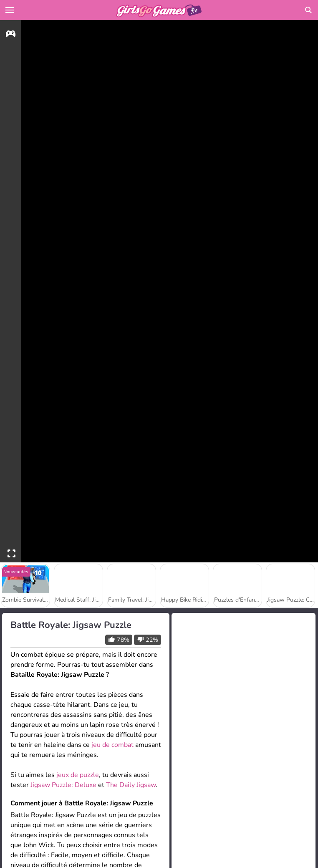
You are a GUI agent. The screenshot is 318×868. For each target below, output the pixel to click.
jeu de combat (112, 745)
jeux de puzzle (78, 775)
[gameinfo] (11, 35)
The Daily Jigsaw (131, 785)
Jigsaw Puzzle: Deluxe (63, 785)
